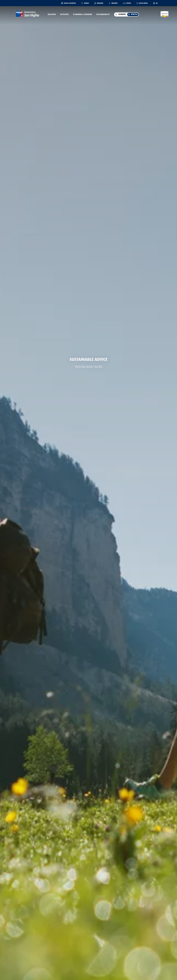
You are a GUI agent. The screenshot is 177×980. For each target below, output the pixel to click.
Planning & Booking (83, 14)
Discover (52, 14)
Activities (64, 14)
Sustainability (103, 14)
